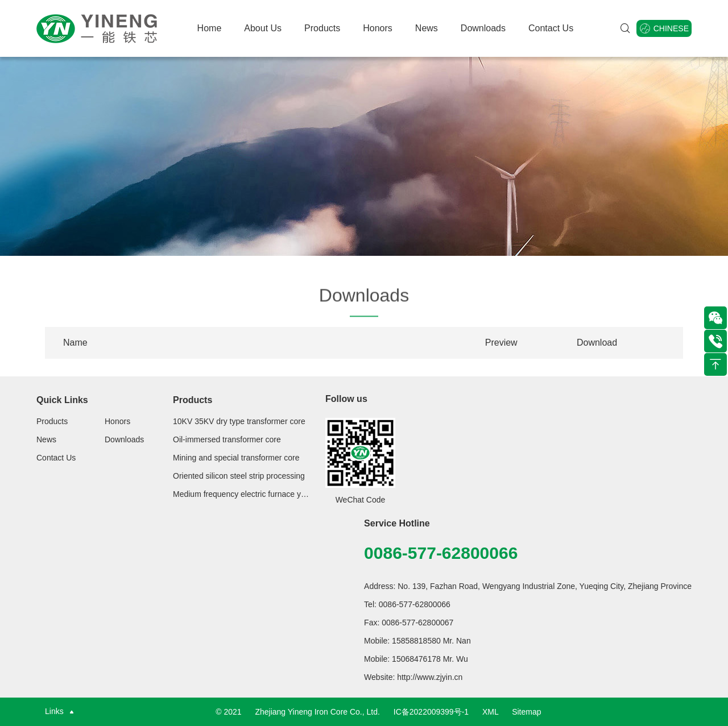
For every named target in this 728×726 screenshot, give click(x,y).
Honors (378, 28)
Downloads (483, 28)
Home (210, 28)
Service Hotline (397, 523)
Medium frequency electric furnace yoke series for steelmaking (241, 494)
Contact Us (551, 28)
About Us (263, 28)
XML (490, 712)
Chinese (664, 28)
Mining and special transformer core (236, 458)
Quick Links (62, 400)
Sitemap (526, 712)
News (427, 28)
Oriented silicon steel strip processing (239, 476)
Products (322, 28)
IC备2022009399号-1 (431, 712)
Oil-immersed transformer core (227, 439)
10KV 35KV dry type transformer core (239, 421)
